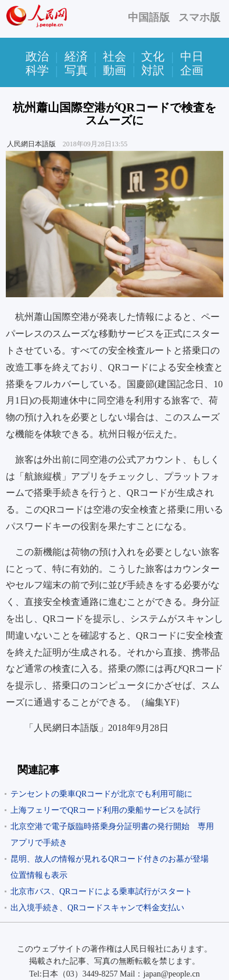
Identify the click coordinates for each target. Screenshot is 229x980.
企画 (192, 70)
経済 (76, 56)
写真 (76, 70)
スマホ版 (199, 17)
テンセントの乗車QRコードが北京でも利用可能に (101, 794)
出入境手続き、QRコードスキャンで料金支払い (97, 908)
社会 (114, 56)
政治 (37, 56)
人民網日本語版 (31, 144)
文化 (153, 56)
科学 (37, 70)
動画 (114, 70)
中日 (192, 56)
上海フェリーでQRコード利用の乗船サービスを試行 (105, 810)
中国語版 (149, 17)
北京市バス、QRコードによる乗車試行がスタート (101, 891)
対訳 (153, 70)
